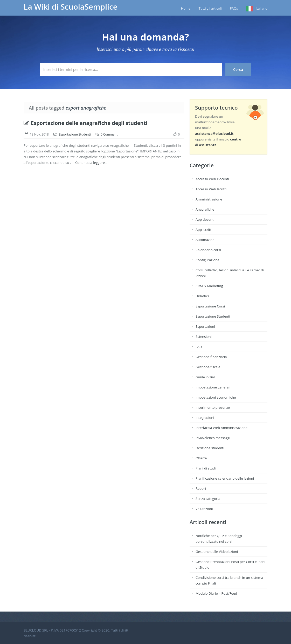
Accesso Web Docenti (212, 179)
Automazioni (205, 240)
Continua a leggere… (91, 163)
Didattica (203, 296)
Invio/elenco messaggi (213, 438)
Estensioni (204, 337)
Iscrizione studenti (210, 448)
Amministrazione (209, 199)
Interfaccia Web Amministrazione (221, 428)
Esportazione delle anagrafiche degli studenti (86, 123)
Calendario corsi (208, 250)
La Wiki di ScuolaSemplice (71, 7)
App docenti (205, 219)
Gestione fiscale (208, 367)
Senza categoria (208, 499)
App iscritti (204, 230)
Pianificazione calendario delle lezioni (225, 478)
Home (186, 8)
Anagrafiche (205, 209)
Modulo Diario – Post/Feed (216, 593)
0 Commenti (109, 134)
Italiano (262, 8)
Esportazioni (205, 326)
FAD (199, 347)
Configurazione (207, 260)
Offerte (201, 458)
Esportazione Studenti (75, 134)
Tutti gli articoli (210, 8)
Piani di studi (206, 468)
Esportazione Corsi (210, 306)
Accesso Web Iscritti (211, 189)
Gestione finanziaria (211, 357)
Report (201, 488)
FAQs (234, 8)
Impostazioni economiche (216, 397)
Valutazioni (204, 509)
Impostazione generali (213, 387)
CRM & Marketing (209, 286)
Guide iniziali (206, 377)
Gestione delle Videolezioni (217, 552)
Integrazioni (205, 418)
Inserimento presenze (213, 407)
